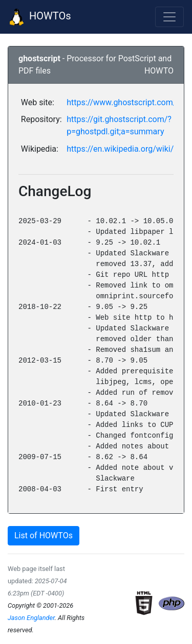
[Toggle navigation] (169, 17)
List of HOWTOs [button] (44, 535)
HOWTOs (40, 17)
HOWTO (159, 71)
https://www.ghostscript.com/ (121, 102)
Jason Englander (31, 618)
